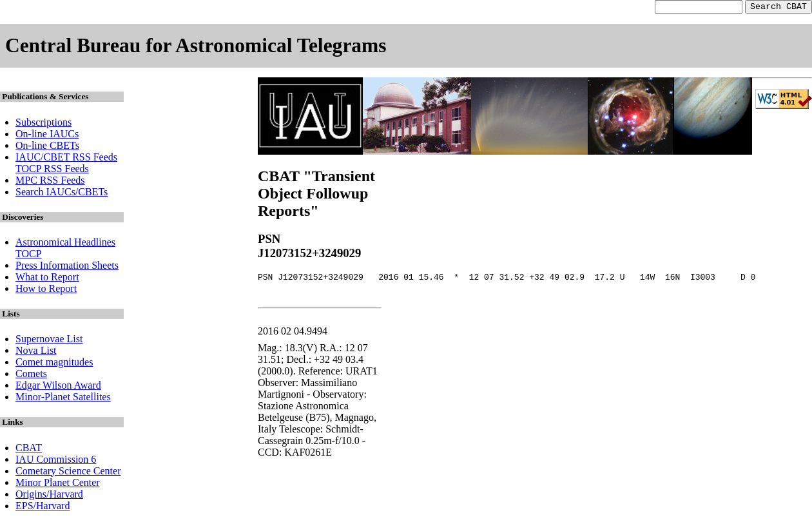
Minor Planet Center (58, 484)
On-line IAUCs (47, 136)
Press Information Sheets (67, 267)
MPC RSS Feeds (50, 182)
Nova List (36, 352)
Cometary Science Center (68, 473)
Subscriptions (43, 124)
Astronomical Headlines (65, 244)
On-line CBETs (47, 147)
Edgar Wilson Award (58, 387)
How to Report (46, 290)
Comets (31, 375)
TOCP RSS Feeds (52, 170)
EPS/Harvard (43, 508)
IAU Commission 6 (56, 461)
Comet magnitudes (54, 364)
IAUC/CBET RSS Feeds (66, 159)
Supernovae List (49, 341)
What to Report (47, 279)
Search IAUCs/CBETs (62, 194)
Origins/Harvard (49, 496)
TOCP (29, 256)
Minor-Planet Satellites (63, 399)
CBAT (29, 450)
